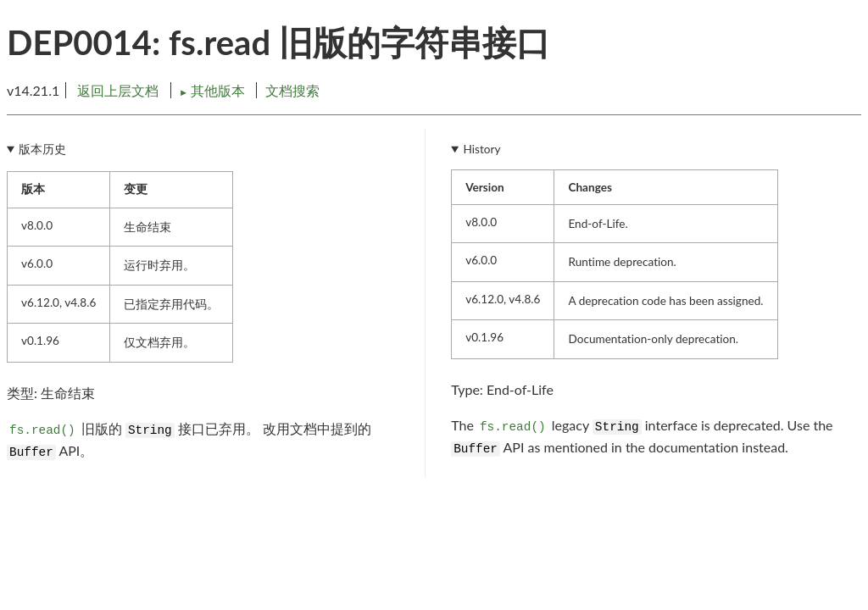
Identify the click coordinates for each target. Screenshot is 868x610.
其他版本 (214, 90)
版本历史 (42, 149)
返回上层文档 (118, 90)
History (482, 149)
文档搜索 (292, 90)
